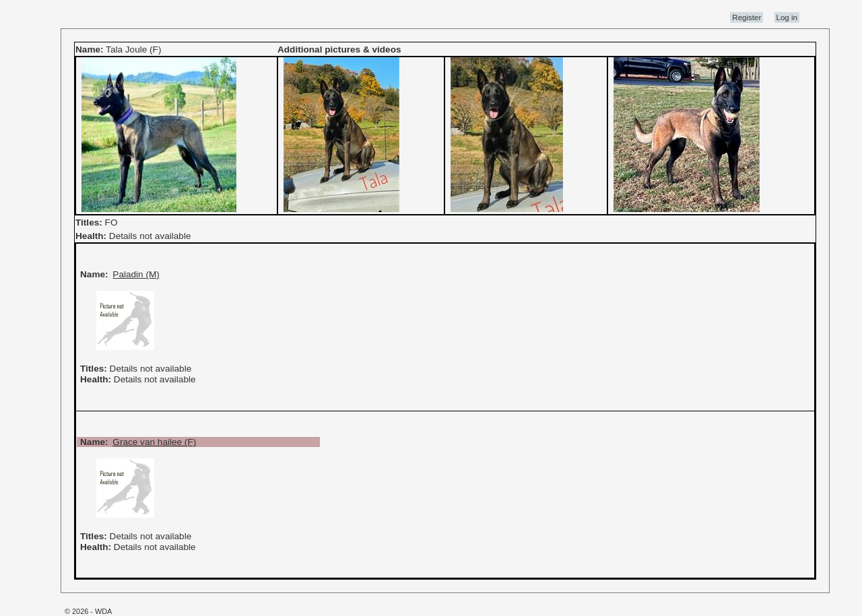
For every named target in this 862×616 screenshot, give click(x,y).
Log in (787, 18)
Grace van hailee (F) (154, 442)
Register (747, 18)
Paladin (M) (136, 274)
